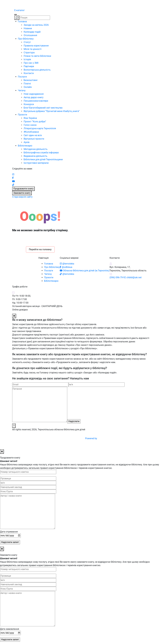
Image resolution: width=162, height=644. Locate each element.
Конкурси (29, 104)
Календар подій (32, 32)
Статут (27, 42)
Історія (27, 59)
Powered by (113, 438)
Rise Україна (30, 118)
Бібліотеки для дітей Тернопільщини (43, 159)
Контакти (29, 73)
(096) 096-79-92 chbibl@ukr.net (126, 277)
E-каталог (19, 10)
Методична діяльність (36, 149)
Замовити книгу (22, 193)
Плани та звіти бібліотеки (37, 56)
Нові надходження (34, 94)
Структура (29, 53)
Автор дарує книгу (34, 97)
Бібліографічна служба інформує (41, 153)
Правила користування (36, 46)
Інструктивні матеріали (36, 163)
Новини (28, 28)
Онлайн (28, 87)
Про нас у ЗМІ (31, 63)
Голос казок (30, 125)
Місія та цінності (33, 49)
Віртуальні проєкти (34, 139)
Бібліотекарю (25, 146)
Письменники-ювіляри (36, 101)
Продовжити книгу (23, 189)
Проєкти (23, 115)
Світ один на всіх (33, 135)
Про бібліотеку (26, 39)
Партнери (29, 66)
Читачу (22, 90)
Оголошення (30, 35)
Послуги (22, 77)
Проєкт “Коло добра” (35, 122)
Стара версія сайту (22, 197)
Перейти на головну (40, 249)
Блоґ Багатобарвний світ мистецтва (43, 108)
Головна (22, 21)
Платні (27, 84)
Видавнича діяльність (35, 156)
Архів (27, 142)
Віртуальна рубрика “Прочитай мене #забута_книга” (52, 111)
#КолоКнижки (31, 132)
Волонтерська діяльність (37, 70)
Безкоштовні (31, 80)
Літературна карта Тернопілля (40, 128)
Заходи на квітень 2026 (36, 25)
